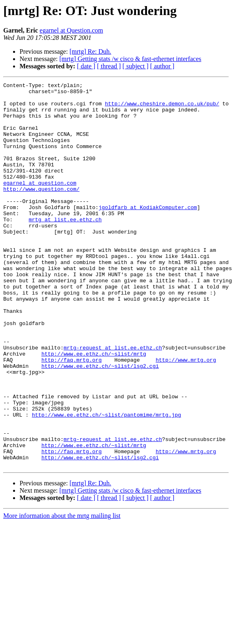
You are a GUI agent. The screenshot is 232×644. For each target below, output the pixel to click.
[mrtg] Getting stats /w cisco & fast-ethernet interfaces (130, 59)
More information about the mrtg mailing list (62, 593)
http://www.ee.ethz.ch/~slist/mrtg (94, 408)
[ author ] (162, 66)
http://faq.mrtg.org (72, 416)
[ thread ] (109, 66)
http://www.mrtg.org (186, 416)
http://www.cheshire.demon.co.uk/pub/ (162, 108)
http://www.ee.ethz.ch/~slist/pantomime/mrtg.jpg (106, 482)
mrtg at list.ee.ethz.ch (65, 247)
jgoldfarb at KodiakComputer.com (148, 233)
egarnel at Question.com (71, 30)
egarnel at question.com (40, 203)
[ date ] (86, 66)
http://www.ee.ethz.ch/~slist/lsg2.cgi (100, 423)
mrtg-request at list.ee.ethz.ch (113, 401)
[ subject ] (136, 66)
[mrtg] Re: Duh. (91, 51)
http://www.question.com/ (41, 211)
